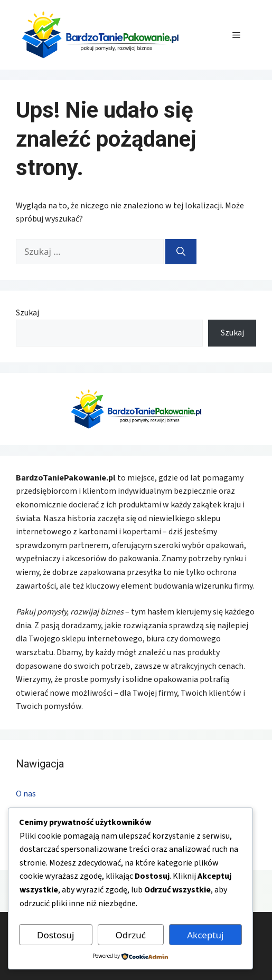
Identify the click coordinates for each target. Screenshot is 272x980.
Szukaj (27, 313)
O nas (26, 794)
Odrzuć (131, 935)
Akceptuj (205, 935)
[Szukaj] (181, 252)
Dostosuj (55, 935)
